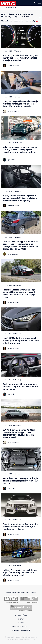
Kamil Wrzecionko (13, 66)
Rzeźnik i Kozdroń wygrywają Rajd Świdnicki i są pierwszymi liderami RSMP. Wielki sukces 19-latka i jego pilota (19, 293)
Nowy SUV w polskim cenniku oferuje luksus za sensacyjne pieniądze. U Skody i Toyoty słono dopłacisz (20, 104)
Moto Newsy (17, 97)
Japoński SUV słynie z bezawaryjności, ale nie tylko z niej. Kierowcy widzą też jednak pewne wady (21, 341)
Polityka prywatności (21, 626)
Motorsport (17, 285)
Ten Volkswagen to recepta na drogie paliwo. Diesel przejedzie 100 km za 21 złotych (21, 481)
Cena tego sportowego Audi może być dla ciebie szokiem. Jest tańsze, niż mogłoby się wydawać (21, 527)
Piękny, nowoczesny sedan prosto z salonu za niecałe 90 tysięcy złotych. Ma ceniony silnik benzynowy (20, 198)
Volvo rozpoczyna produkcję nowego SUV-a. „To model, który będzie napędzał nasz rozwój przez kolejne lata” (20, 151)
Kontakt (21, 619)
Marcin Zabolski (13, 254)
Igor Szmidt (11, 160)
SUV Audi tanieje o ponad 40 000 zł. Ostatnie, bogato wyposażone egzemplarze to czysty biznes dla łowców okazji (19, 434)
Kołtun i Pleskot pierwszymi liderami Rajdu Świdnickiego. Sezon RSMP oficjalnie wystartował (20, 573)
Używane (17, 51)
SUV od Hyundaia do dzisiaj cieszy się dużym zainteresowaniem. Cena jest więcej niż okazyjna (20, 58)
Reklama (21, 623)
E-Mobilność (18, 143)
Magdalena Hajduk (13, 111)
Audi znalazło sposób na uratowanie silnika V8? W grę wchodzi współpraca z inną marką (20, 387)
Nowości (17, 191)
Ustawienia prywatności (21, 630)
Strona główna (21, 615)
